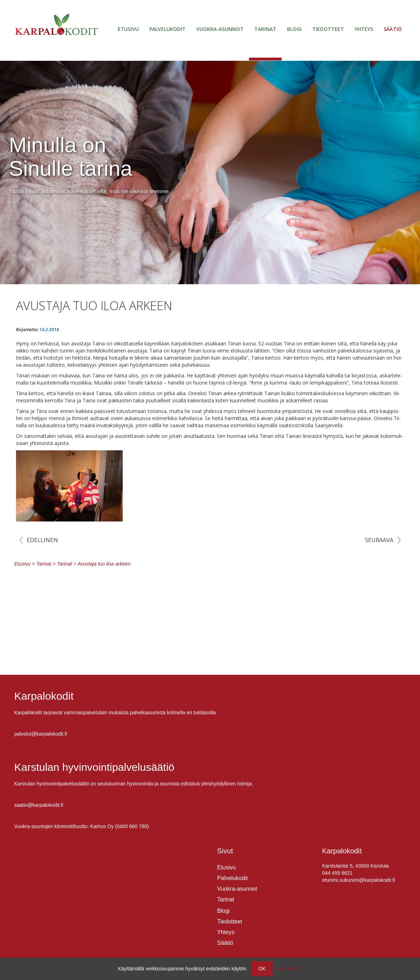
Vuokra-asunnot (220, 29)
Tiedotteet (328, 29)
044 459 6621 (337, 873)
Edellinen (42, 540)
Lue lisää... (290, 969)
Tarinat (265, 29)
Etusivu (128, 29)
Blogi (294, 29)
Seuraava (379, 540)
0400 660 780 (132, 826)
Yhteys (364, 29)
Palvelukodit (168, 29)
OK (262, 969)
